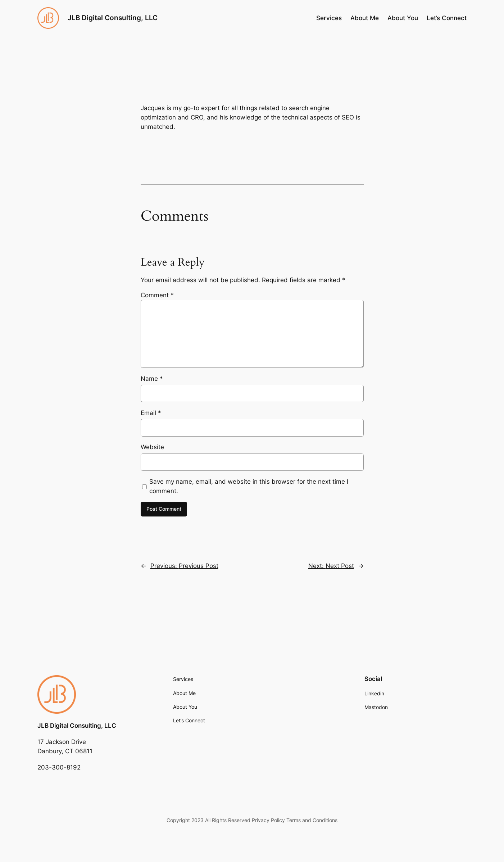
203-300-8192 (59, 767)
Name (152, 379)
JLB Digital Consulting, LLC (113, 18)
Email (151, 413)
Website (152, 447)
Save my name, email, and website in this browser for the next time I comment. (249, 486)
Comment (157, 295)
